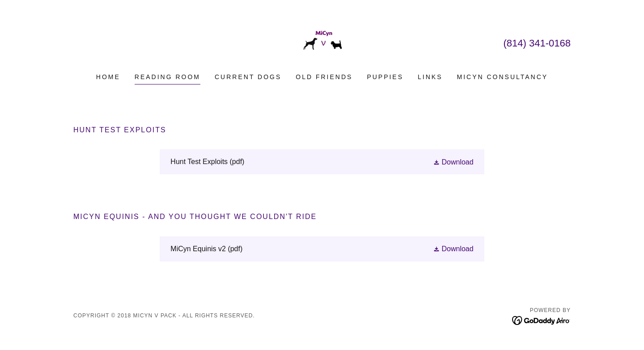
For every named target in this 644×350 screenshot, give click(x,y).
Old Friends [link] (324, 77)
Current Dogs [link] (248, 77)
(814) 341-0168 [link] (537, 43)
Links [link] (430, 77)
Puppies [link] (385, 77)
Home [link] (108, 77)
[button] (453, 162)
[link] (322, 42)
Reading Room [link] (167, 77)
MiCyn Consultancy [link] (503, 77)
